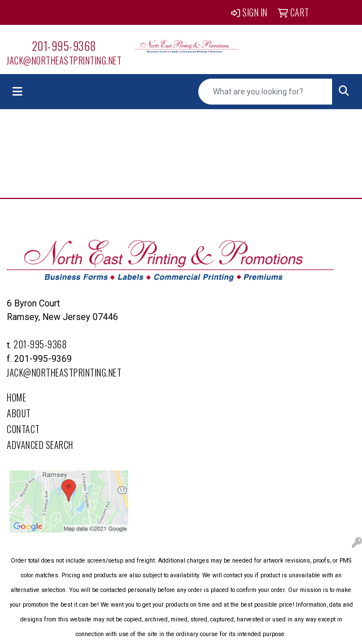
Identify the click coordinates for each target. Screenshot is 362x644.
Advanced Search (40, 445)
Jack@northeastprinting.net (64, 60)
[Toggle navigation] (18, 92)
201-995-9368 (64, 46)
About (19, 413)
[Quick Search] (265, 92)
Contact (23, 429)
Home (16, 397)
